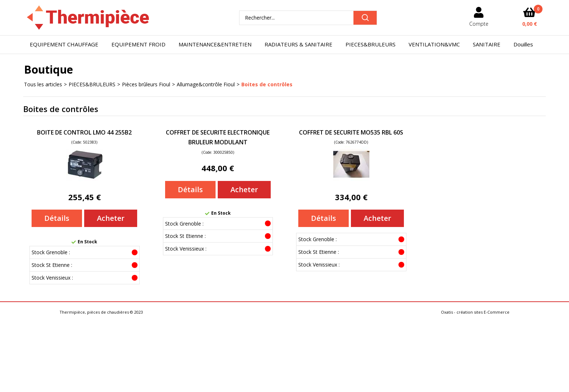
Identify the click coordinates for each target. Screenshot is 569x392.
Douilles (523, 44)
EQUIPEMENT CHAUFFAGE (64, 44)
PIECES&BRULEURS (371, 44)
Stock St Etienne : (52, 265)
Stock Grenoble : (51, 252)
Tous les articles (43, 84)
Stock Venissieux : (52, 278)
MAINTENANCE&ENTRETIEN (215, 44)
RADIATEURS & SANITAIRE (298, 44)
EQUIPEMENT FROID (138, 44)
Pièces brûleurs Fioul (146, 84)
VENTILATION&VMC (434, 44)
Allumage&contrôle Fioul (206, 84)
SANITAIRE (487, 44)
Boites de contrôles (267, 84)
